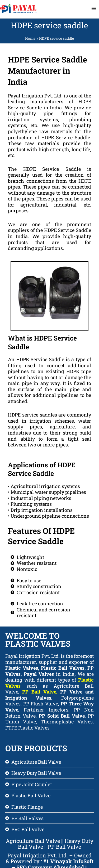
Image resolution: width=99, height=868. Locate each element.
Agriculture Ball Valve (33, 841)
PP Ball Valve (39, 692)
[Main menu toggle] (94, 9)
